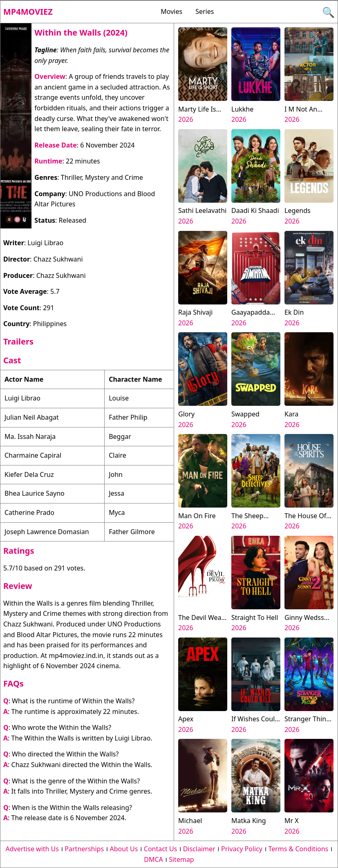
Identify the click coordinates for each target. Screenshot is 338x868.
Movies (171, 11)
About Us (124, 849)
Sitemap (181, 859)
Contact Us (160, 849)
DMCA (153, 859)
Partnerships (84, 849)
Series (205, 11)
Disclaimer (199, 849)
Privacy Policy (242, 849)
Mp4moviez (28, 12)
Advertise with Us (32, 849)
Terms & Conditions (298, 849)
